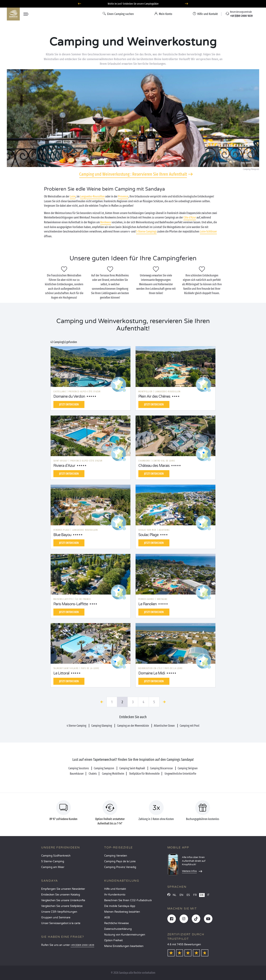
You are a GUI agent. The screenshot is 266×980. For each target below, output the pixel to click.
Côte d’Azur (190, 217)
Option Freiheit (113, 940)
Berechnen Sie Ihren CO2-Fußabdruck (128, 900)
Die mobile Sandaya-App (120, 906)
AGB (107, 918)
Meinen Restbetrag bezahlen (122, 912)
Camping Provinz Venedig (120, 867)
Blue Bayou (62, 535)
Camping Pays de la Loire (120, 861)
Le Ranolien (148, 604)
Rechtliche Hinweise (116, 923)
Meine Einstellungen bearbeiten (124, 946)
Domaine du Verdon (69, 397)
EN (181, 895)
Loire (73, 196)
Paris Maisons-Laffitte (71, 604)
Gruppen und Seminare (56, 918)
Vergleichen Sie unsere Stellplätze (62, 906)
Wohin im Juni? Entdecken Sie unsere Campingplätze (133, 4)
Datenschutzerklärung (118, 929)
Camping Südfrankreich (56, 856)
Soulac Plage (148, 535)
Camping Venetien (116, 856)
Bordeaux (106, 222)
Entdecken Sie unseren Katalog (61, 895)
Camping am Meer (53, 867)
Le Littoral (61, 673)
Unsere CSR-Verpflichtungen (59, 912)
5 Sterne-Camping (53, 861)
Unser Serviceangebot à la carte (61, 923)
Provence (123, 196)
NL (174, 895)
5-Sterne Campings (146, 231)
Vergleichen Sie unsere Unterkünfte (63, 900)
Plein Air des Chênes (154, 397)
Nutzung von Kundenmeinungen (125, 935)
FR (195, 895)
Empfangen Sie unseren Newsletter (63, 889)
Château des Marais (154, 466)
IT (208, 895)
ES (188, 895)
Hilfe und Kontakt (115, 889)
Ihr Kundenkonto (115, 895)
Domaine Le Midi (152, 673)
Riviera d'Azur (64, 466)
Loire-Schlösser (208, 231)
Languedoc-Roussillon (92, 196)
